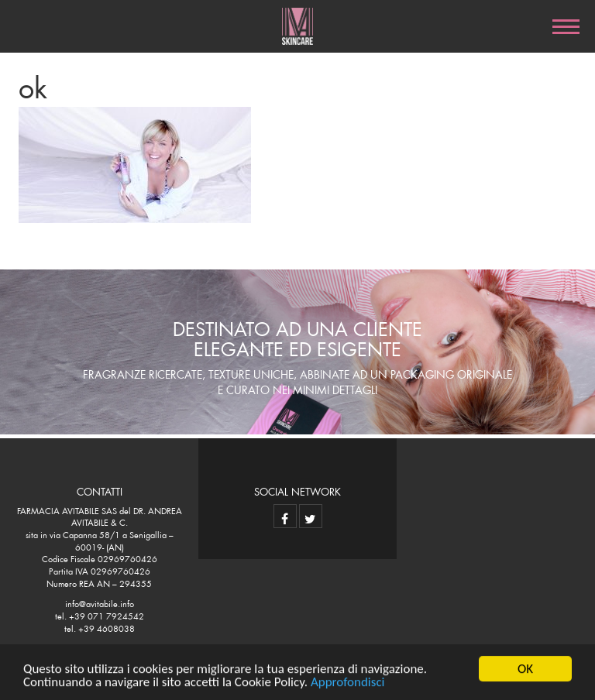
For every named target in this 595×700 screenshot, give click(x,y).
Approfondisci (348, 683)
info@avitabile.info (100, 602)
